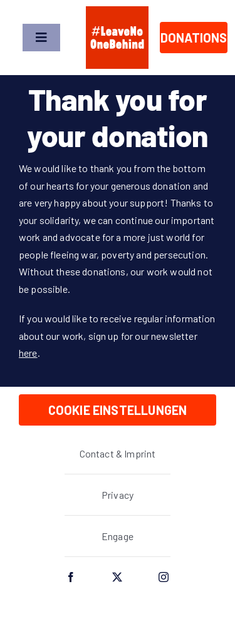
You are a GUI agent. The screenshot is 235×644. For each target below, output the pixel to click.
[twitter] (118, 577)
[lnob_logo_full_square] (117, 11)
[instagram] (164, 577)
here (28, 353)
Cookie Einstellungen (118, 410)
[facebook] (71, 577)
